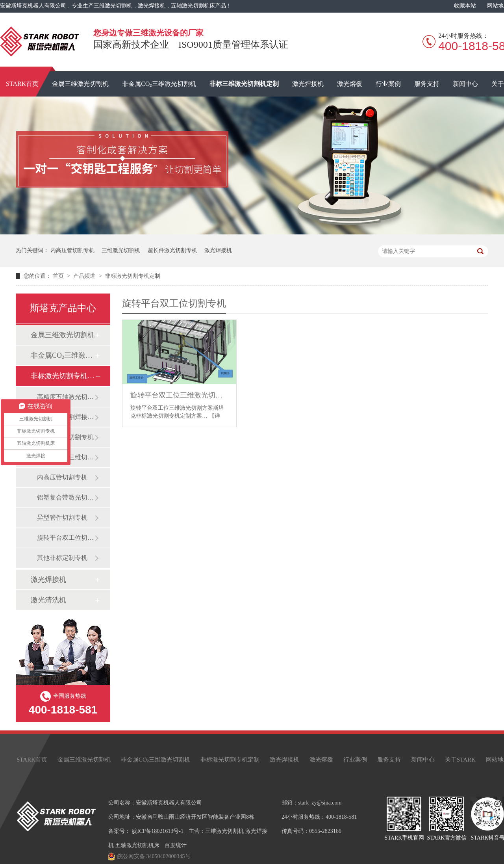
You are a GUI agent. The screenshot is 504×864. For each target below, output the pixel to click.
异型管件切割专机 (62, 517)
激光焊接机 (308, 84)
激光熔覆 (350, 84)
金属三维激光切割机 (80, 84)
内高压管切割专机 (72, 250)
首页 (59, 276)
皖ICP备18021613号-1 (158, 831)
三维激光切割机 (121, 250)
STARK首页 (32, 760)
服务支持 (427, 84)
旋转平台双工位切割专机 (66, 538)
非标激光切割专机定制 (133, 276)
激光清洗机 (48, 600)
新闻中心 (465, 84)
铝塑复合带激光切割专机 (66, 497)
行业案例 (388, 84)
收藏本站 (465, 6)
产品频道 (85, 276)
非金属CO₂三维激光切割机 (159, 84)
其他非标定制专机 (62, 558)
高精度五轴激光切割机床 (66, 397)
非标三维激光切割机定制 (244, 84)
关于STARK (460, 760)
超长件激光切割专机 (172, 250)
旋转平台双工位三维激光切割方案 (179, 395)
